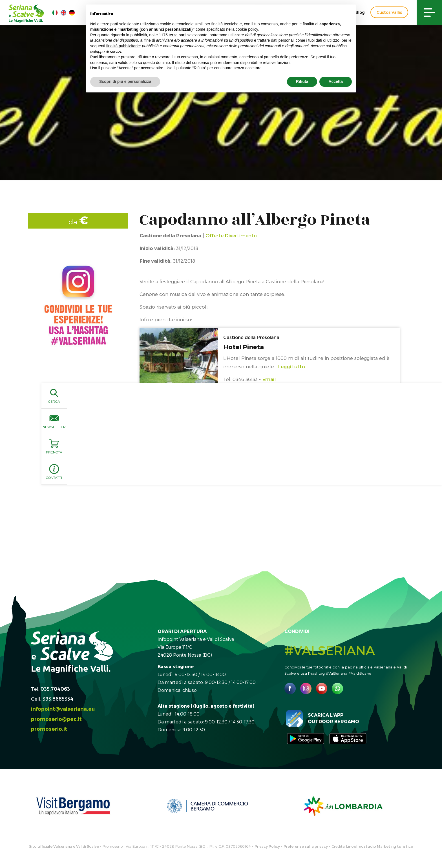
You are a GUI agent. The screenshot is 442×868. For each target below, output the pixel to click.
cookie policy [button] (247, 29)
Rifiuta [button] (302, 81)
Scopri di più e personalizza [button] (125, 81)
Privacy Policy (267, 846)
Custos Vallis (389, 12)
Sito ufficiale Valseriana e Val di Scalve (64, 846)
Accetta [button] (336, 81)
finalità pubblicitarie (123, 46)
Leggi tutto (291, 366)
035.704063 (55, 689)
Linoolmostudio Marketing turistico (380, 846)
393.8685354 (58, 698)
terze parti (178, 35)
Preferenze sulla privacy (306, 846)
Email (269, 379)
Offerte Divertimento (231, 235)
